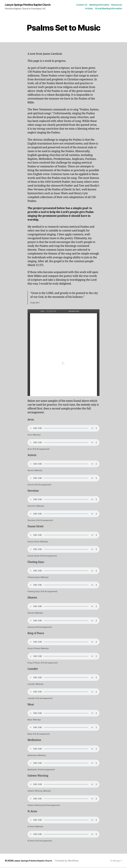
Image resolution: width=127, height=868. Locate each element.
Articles (89, 9)
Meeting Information (99, 5)
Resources (117, 5)
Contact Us (82, 5)
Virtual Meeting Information (108, 9)
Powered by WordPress (72, 861)
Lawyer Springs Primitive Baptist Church (32, 5)
